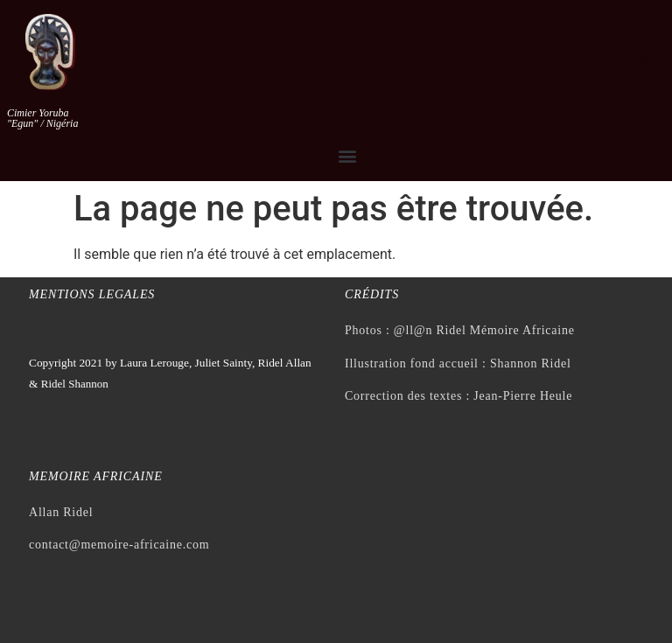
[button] (347, 155)
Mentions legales (92, 294)
